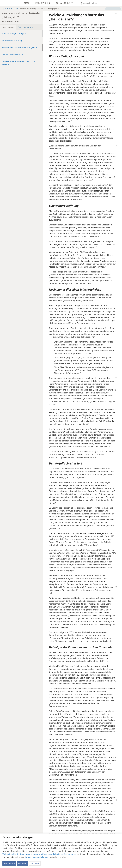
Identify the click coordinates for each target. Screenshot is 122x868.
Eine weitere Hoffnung (12, 40)
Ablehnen (23, 863)
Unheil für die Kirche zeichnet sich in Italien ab (19, 63)
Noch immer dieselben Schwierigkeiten (20, 47)
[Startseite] (4, 3)
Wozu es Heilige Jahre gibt (14, 33)
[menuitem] (4, 3)
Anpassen (35, 863)
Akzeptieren (9, 863)
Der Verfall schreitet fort (13, 54)
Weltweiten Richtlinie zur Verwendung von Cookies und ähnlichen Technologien (39, 854)
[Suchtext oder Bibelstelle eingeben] (97, 3)
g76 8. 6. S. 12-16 (9, 9)
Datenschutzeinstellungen (37, 857)
